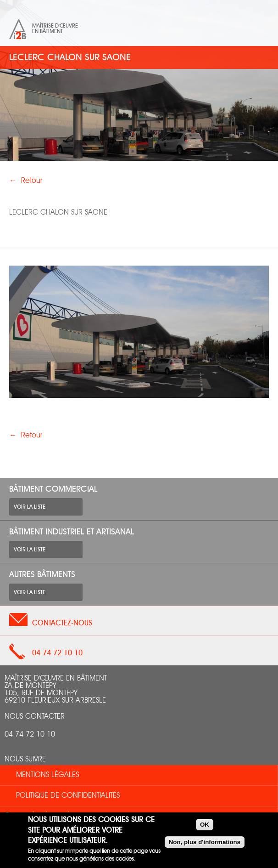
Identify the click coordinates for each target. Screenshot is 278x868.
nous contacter (35, 717)
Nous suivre (25, 760)
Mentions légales (47, 775)
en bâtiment (47, 31)
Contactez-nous (62, 623)
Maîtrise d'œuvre (55, 26)
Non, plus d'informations (205, 842)
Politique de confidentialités (68, 796)
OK (205, 825)
